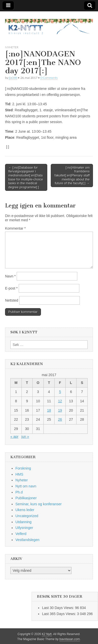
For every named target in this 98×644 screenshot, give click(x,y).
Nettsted (12, 300)
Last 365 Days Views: (59, 614)
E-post (11, 288)
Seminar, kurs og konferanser (39, 504)
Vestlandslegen (27, 540)
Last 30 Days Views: (58, 608)
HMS (19, 474)
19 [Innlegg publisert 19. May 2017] (60, 410)
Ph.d (19, 492)
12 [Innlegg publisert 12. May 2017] (60, 401)
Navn (10, 276)
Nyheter (12, 47)
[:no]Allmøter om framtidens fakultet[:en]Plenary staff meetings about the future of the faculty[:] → (72, 175)
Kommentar (15, 228)
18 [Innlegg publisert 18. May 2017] (49, 410)
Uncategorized (27, 516)
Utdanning (23, 522)
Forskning (23, 468)
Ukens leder (25, 510)
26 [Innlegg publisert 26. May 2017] (60, 419)
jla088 (13, 78)
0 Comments (49, 78)
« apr (14, 437)
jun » (25, 437)
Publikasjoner (26, 498)
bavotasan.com (70, 639)
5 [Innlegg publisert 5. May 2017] (60, 392)
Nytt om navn (26, 486)
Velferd (21, 534)
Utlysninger (24, 528)
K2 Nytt (47, 634)
